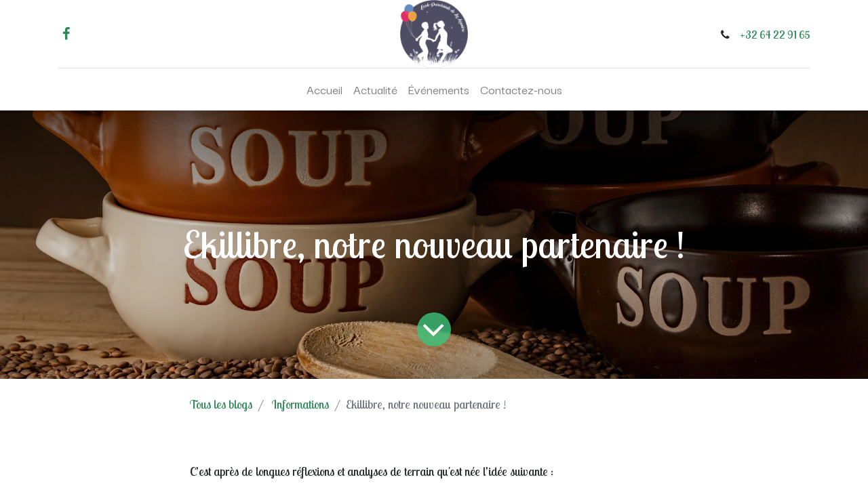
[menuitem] (324, 89)
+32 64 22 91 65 (775, 35)
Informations (300, 404)
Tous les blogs (221, 404)
